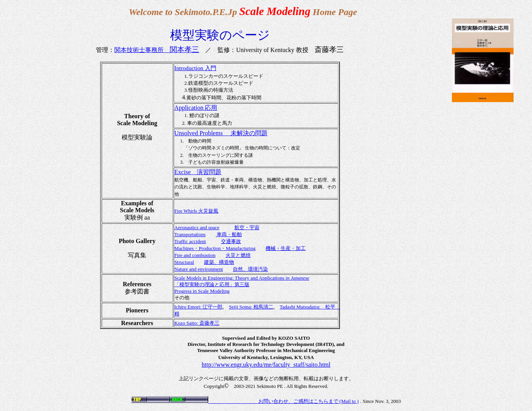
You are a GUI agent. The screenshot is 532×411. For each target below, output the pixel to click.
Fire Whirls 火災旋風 (197, 211)
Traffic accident (190, 241)
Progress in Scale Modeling (202, 291)
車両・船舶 (229, 234)
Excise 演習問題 (198, 172)
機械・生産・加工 (286, 248)
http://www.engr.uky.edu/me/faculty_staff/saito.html (266, 365)
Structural (184, 262)
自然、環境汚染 (250, 269)
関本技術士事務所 (157, 50)
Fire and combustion (195, 255)
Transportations (190, 234)
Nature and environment (199, 269)
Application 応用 (196, 108)
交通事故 (231, 241)
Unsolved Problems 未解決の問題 (221, 133)
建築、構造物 (219, 262)
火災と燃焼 (238, 255)
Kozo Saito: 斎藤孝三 (197, 323)
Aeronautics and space (197, 227)
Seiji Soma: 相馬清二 (251, 307)
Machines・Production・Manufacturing (215, 248)
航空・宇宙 (247, 227)
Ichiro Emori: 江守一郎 (199, 307)
